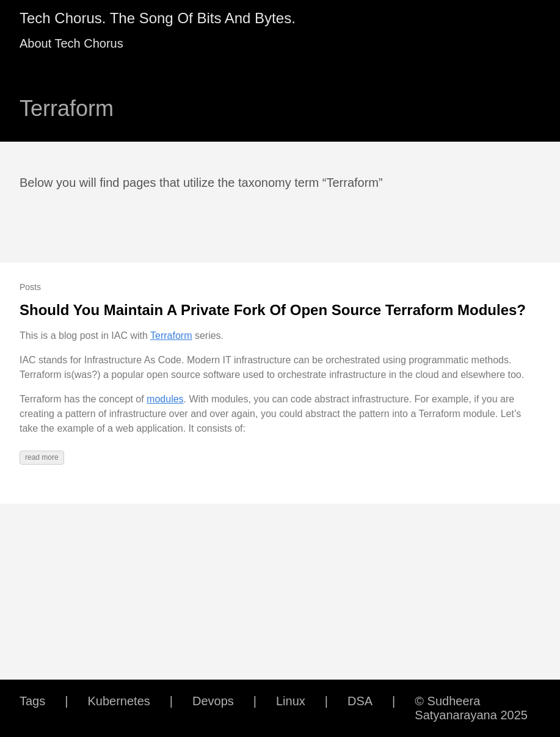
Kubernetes (118, 701)
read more (42, 457)
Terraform (171, 336)
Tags (32, 701)
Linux (291, 701)
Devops (213, 701)
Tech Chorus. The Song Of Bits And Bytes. (158, 18)
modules (165, 399)
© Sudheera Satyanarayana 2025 (471, 708)
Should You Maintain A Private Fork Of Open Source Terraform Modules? (273, 310)
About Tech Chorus (71, 43)
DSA (360, 701)
